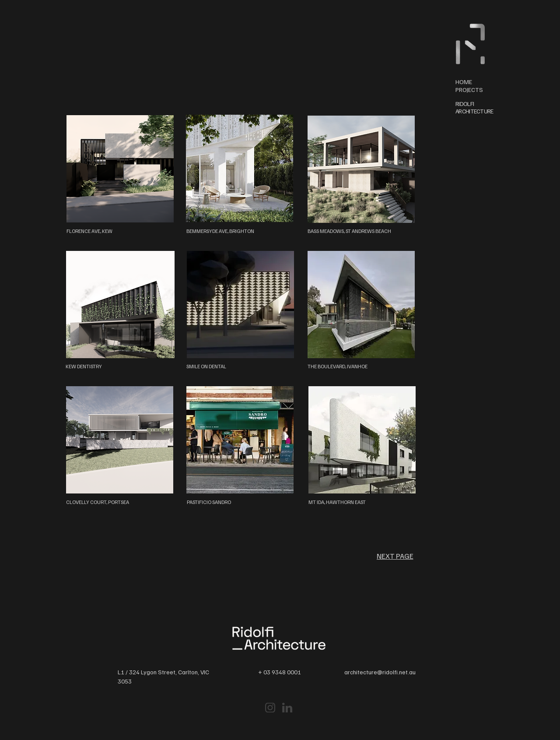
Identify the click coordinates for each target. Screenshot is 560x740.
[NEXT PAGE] (395, 556)
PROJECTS (469, 90)
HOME (464, 82)
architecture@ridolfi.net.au (380, 672)
